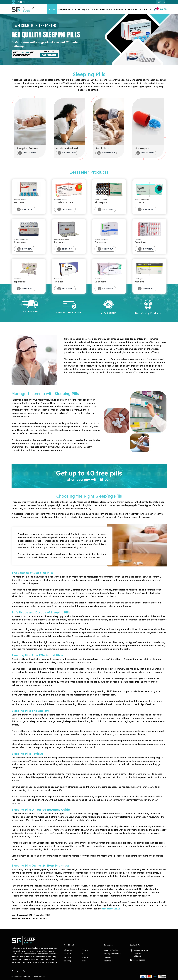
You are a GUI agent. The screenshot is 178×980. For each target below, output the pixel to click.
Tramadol (59, 282)
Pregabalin (140, 242)
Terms (85, 950)
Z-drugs (55, 87)
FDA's (116, 349)
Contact (86, 957)
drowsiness (44, 663)
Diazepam (140, 202)
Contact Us (146, 9)
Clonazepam (101, 242)
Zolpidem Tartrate (64, 202)
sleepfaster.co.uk (111, 909)
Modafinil (140, 282)
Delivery (68, 954)
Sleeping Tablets (66, 9)
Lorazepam (60, 242)
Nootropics (119, 9)
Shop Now (25, 209)
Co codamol (101, 282)
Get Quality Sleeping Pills (46, 35)
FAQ (84, 954)
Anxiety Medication (87, 9)
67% (90, 423)
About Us (132, 9)
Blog (84, 961)
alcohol (105, 646)
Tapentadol (20, 282)
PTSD (109, 734)
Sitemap (68, 961)
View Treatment (27, 153)
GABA (98, 590)
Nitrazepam (101, 202)
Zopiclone (19, 202)
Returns (67, 957)
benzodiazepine (28, 541)
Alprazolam (20, 242)
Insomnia (16, 400)
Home (52, 9)
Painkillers (105, 9)
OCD (65, 734)
